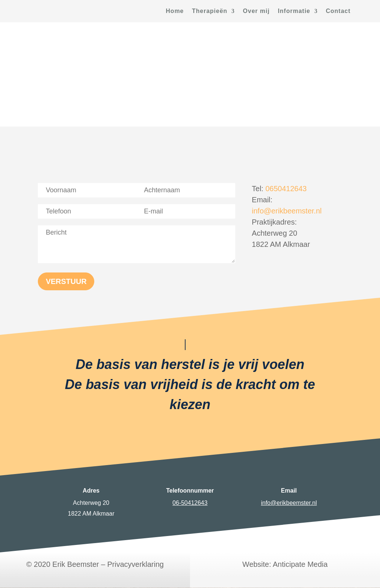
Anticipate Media (300, 564)
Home (175, 11)
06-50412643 (190, 503)
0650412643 (286, 189)
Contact (338, 11)
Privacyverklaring (135, 564)
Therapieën (209, 11)
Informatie (294, 11)
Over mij (256, 11)
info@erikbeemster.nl (287, 211)
